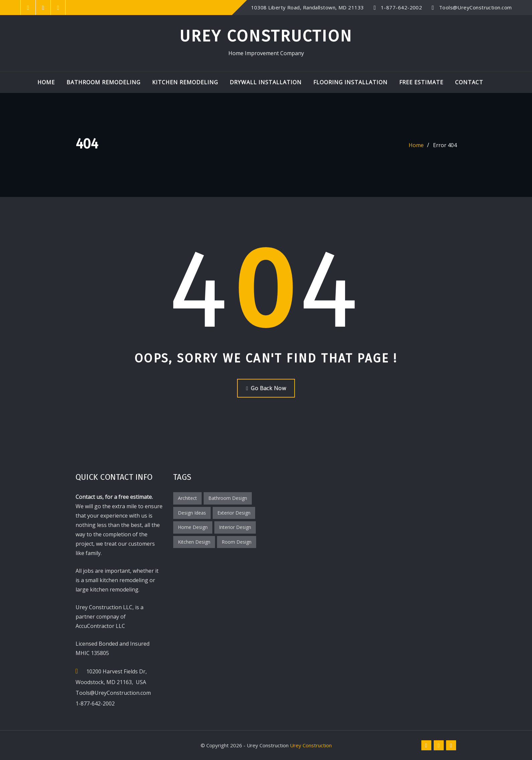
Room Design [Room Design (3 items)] (237, 542)
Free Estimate (421, 82)
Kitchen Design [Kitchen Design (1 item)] (194, 542)
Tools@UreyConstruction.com (475, 7)
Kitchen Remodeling (185, 82)
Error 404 (445, 145)
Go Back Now (266, 388)
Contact (469, 82)
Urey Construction (266, 36)
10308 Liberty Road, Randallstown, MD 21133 (308, 7)
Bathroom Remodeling (103, 82)
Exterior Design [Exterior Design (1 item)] (234, 513)
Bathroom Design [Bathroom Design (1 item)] (228, 498)
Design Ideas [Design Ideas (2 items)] (192, 513)
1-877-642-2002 (401, 7)
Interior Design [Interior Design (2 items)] (235, 527)
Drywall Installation (266, 82)
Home (46, 82)
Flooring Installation (350, 82)
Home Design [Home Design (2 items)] (193, 527)
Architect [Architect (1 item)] (187, 498)
